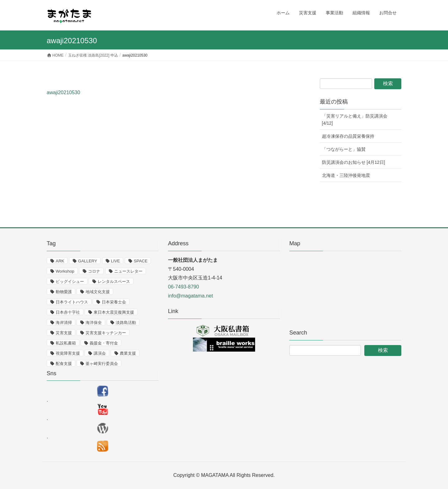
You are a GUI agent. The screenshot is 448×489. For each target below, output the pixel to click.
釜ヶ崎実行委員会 (102, 364)
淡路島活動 (126, 323)
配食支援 (64, 364)
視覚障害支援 (68, 353)
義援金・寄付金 (104, 343)
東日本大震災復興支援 (114, 312)
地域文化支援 (98, 292)
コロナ (94, 271)
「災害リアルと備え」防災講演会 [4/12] (355, 120)
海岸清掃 (64, 323)
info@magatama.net (190, 296)
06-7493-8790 (184, 287)
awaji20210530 (63, 92)
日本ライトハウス (72, 302)
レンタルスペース (114, 281)
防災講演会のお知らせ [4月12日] (354, 162)
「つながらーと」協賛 (344, 149)
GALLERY (88, 261)
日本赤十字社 (68, 312)
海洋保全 (94, 323)
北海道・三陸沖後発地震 (346, 175)
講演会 (100, 353)
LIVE (116, 261)
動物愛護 (64, 292)
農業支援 (128, 353)
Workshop (65, 271)
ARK (60, 261)
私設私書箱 (66, 343)
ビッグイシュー (70, 281)
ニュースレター (128, 271)
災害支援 (64, 333)
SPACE (141, 261)
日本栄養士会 (114, 302)
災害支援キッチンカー (106, 333)
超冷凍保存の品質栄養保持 (348, 136)
